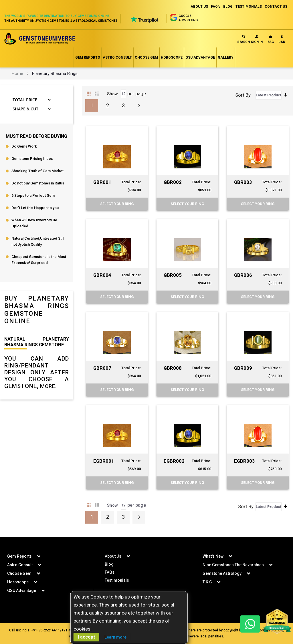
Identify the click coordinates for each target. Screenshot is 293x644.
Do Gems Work (24, 146)
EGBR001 (104, 461)
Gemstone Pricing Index (32, 159)
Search (243, 39)
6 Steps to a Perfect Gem (33, 195)
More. (49, 386)
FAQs (110, 572)
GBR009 (243, 368)
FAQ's (216, 7)
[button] (282, 40)
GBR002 (173, 182)
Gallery (226, 57)
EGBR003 (245, 461)
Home (17, 73)
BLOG (228, 7)
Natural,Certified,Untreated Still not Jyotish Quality (38, 241)
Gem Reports (88, 57)
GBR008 (173, 368)
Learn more (115, 637)
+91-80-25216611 (46, 630)
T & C (207, 582)
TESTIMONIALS (249, 7)
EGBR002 (174, 461)
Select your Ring (117, 204)
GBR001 (103, 182)
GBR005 (173, 275)
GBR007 (103, 368)
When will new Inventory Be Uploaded (34, 223)
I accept (86, 637)
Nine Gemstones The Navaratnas (233, 565)
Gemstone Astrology (222, 573)
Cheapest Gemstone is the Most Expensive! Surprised (39, 260)
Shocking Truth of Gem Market (37, 171)
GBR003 (243, 182)
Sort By (243, 95)
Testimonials (117, 580)
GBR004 (103, 275)
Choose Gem (146, 57)
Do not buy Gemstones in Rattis (38, 183)
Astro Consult (117, 57)
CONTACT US (276, 7)
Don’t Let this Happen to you (35, 208)
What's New (213, 556)
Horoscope (172, 57)
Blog (109, 564)
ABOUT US (199, 7)
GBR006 (243, 275)
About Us (113, 556)
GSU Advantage (200, 57)
